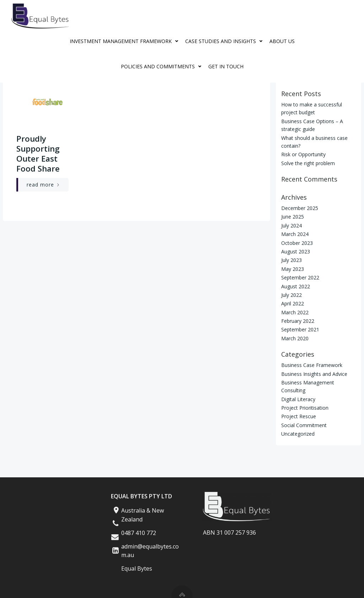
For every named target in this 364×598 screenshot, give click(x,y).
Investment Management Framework (126, 41)
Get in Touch (226, 66)
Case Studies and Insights (226, 41)
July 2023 (291, 260)
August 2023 (296, 251)
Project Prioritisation (305, 408)
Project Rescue (299, 416)
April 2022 (293, 303)
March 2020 (295, 338)
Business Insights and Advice (314, 374)
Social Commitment (304, 425)
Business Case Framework (312, 365)
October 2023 (297, 243)
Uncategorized (298, 434)
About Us (282, 41)
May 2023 (293, 269)
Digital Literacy (298, 399)
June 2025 (293, 217)
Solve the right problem (308, 163)
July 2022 (291, 295)
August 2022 (296, 286)
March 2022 (295, 312)
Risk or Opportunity (303, 154)
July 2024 (291, 225)
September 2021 (300, 329)
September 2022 (300, 277)
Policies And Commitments (163, 66)
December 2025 (300, 208)
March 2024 (295, 234)
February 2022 (298, 321)
